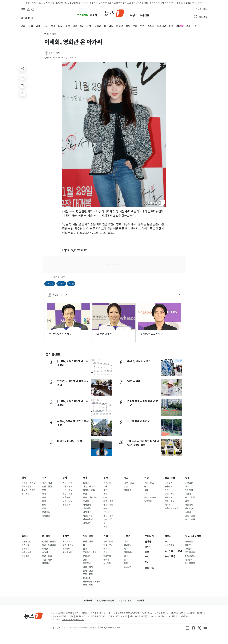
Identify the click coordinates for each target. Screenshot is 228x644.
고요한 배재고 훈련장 (138, 421)
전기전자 (189, 490)
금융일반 (169, 483)
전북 (105, 508)
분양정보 (25, 549)
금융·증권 (170, 478)
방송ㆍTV (108, 545)
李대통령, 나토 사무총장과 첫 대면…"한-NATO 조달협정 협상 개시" (49, 3)
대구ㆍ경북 (108, 516)
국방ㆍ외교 (129, 483)
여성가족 (46, 512)
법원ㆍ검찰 (47, 487)
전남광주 (107, 512)
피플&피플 (88, 516)
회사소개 (88, 601)
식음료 (188, 512)
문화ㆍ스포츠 (150, 498)
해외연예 (107, 556)
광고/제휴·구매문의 (105, 601)
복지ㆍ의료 (67, 542)
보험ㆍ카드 (170, 494)
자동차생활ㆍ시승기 (92, 582)
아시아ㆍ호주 (89, 490)
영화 (105, 549)
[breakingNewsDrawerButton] (28, 9)
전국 (106, 478)
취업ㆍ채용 (190, 519)
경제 (65, 478)
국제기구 (87, 512)
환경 (44, 501)
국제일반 (87, 523)
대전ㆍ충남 (108, 505)
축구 (126, 549)
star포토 (50, 284)
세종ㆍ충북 (108, 501)
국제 (85, 478)
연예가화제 (108, 542)
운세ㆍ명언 (88, 571)
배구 (126, 556)
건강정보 (87, 563)
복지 (44, 494)
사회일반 (46, 516)
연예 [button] (47, 34)
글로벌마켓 (170, 545)
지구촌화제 (88, 519)
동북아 (86, 483)
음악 (105, 552)
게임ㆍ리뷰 (47, 560)
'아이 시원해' (134, 381)
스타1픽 (189, 549)
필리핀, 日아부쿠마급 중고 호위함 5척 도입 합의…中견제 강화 (111, 3)
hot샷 (71, 284)
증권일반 (169, 498)
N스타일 (107, 563)
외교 (126, 478)
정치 (24, 478)
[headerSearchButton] (33, 9)
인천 (105, 494)
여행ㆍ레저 (88, 567)
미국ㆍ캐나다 (89, 487)
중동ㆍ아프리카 (90, 498)
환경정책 (66, 505)
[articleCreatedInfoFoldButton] (75, 58)
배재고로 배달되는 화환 (70, 441)
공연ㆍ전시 (88, 542)
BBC (167, 542)
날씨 (44, 505)
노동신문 (145, 15)
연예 (106, 536)
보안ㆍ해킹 (47, 556)
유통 (187, 501)
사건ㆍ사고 (47, 483)
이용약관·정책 (125, 601)
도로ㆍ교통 (88, 574)
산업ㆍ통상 (67, 490)
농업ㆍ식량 (67, 501)
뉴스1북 (189, 560)
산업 (187, 478)
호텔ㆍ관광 (190, 516)
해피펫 (94, 15)
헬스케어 (66, 549)
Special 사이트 (193, 536)
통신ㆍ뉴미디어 (49, 545)
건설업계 (25, 556)
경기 (105, 490)
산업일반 (189, 483)
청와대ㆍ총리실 (28, 483)
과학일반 (46, 563)
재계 (187, 487)
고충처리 (140, 601)
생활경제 (189, 505)
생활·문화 (88, 536)
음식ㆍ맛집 (88, 585)
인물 (44, 508)
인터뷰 (106, 560)
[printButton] (23, 94)
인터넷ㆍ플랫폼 (49, 542)
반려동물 (87, 578)
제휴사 (168, 536)
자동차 (188, 494)
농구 (126, 560)
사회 (44, 478)
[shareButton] (23, 69)
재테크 (168, 505)
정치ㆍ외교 (149, 483)
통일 (126, 487)
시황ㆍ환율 (170, 501)
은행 (167, 490)
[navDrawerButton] (23, 10)
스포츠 (127, 536)
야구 (126, 542)
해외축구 (128, 552)
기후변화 (87, 508)
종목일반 (128, 567)
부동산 (25, 536)
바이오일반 (67, 552)
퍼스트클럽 (190, 563)
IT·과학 (46, 536)
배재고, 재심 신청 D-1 (139, 361)
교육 (44, 490)
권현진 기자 (54, 53)
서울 (105, 487)
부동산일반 (26, 542)
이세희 (61, 284)
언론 (85, 560)
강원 (105, 498)
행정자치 (107, 483)
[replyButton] (23, 77)
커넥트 (198, 9)
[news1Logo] (33, 616)
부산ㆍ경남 (108, 519)
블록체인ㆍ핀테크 (173, 508)
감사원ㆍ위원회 (28, 490)
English (134, 15)
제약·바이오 (68, 545)
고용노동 (66, 498)
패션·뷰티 (190, 508)
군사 (146, 487)
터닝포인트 (190, 556)
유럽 (85, 494)
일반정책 (25, 545)
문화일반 (87, 556)
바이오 (66, 536)
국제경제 (87, 505)
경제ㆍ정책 (67, 483)
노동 (44, 498)
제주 (105, 527)
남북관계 (148, 501)
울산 (105, 523)
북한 (147, 478)
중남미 (86, 501)
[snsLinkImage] (188, 628)
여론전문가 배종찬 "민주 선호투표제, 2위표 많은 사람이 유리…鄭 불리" (176, 3)
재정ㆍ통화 (67, 487)
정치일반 (25, 494)
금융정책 (169, 487)
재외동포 (128, 490)
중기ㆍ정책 (190, 498)
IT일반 (45, 552)
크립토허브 (83, 15)
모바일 (45, 549)
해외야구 (128, 545)
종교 (85, 549)
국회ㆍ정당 (27, 487)
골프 (126, 563)
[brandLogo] (114, 13)
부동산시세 (26, 552)
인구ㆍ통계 (67, 494)
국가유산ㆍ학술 (90, 552)
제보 (205, 9)
